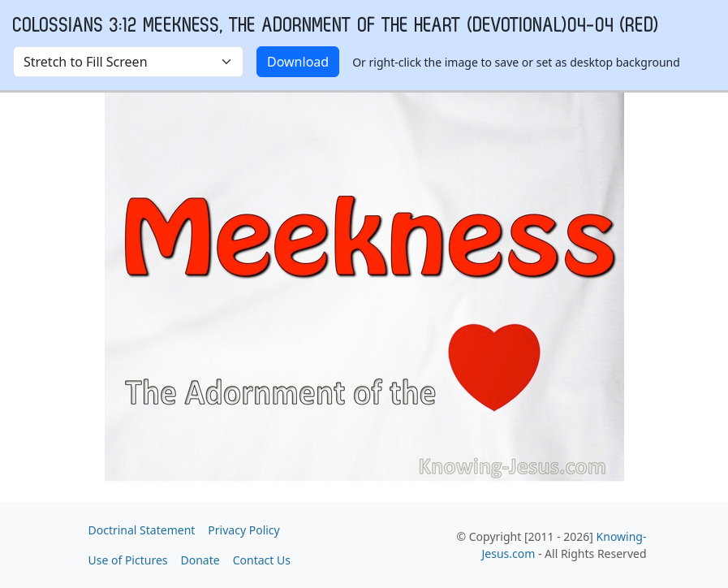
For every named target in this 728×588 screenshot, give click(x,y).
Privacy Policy (243, 530)
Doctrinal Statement (142, 530)
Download (298, 62)
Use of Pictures (128, 560)
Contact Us (262, 560)
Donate (200, 560)
